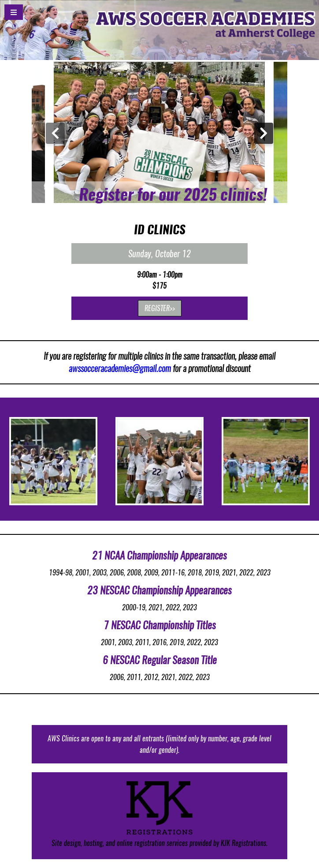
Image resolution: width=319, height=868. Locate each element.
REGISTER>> (160, 308)
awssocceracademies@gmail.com (120, 368)
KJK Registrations (243, 843)
